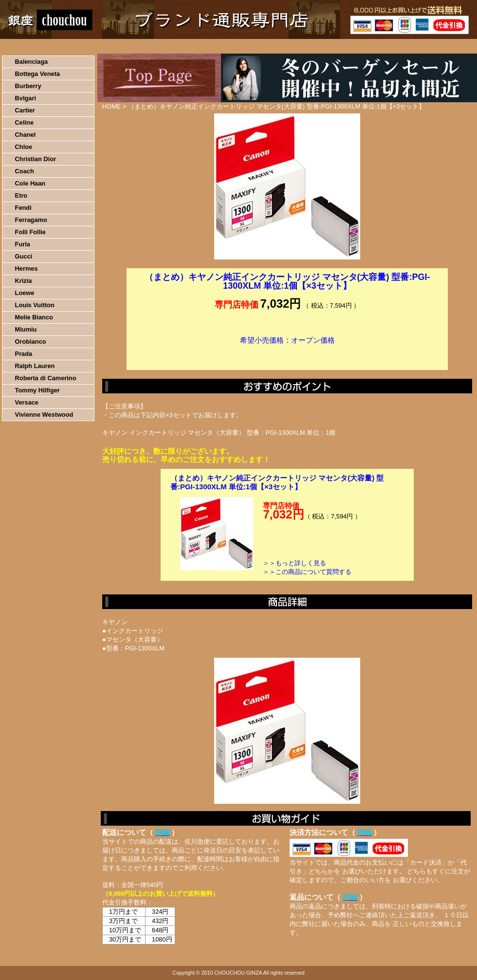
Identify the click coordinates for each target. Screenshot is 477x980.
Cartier (25, 110)
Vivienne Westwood (44, 415)
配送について (232, 46)
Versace (27, 402)
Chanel (26, 135)
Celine (24, 122)
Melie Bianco (34, 317)
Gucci (24, 256)
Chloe (24, 147)
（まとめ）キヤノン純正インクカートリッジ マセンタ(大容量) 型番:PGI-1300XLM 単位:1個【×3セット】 (277, 482)
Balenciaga (32, 62)
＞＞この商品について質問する (307, 572)
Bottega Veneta (37, 74)
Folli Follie (30, 232)
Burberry (28, 86)
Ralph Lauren (35, 366)
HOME (43, 46)
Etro (21, 195)
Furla (23, 244)
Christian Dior (36, 159)
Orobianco (31, 342)
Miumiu (26, 329)
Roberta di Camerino (46, 378)
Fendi (23, 208)
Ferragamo (31, 220)
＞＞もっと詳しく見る (294, 563)
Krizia (24, 281)
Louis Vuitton (35, 305)
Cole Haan (30, 183)
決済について (169, 46)
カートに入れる (287, 355)
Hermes (27, 268)
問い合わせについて (360, 46)
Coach (25, 171)
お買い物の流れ (101, 46)
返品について (296, 46)
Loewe (25, 293)
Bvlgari (26, 98)
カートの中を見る (426, 46)
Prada (24, 354)
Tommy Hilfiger (37, 390)
